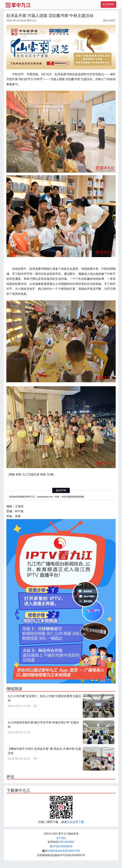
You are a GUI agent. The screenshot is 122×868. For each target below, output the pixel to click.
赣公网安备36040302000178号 (61, 851)
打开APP (108, 4)
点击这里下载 (75, 822)
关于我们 (61, 838)
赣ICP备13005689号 (61, 846)
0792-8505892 (66, 842)
